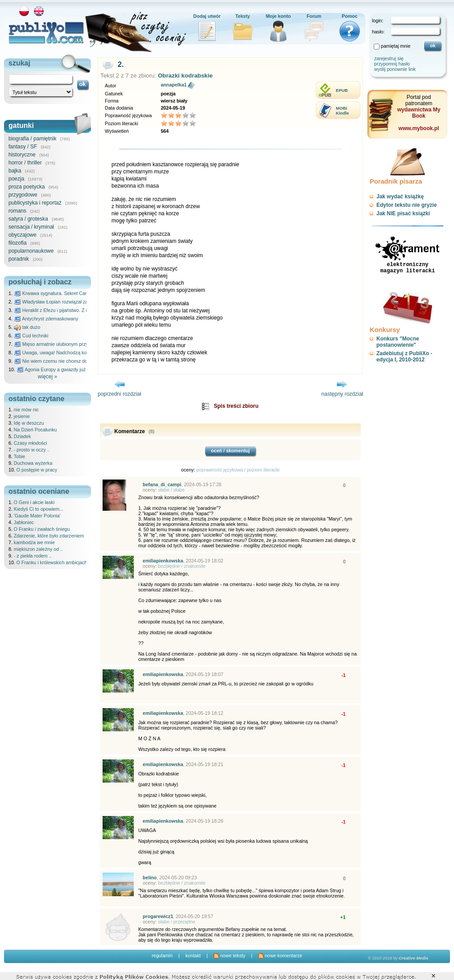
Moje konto (278, 16)
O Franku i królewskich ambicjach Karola (59, 562)
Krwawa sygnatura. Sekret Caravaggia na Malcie (69, 293)
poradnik (19, 259)
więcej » (47, 377)
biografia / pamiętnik (32, 139)
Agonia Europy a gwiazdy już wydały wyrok (66, 369)
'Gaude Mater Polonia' (37, 516)
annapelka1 (173, 85)
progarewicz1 (158, 916)
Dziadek (23, 436)
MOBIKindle (342, 111)
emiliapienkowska (163, 561)
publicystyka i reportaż (35, 203)
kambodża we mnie (34, 542)
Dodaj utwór (207, 16)
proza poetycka (27, 187)
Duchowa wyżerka (33, 463)
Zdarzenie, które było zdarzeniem (49, 536)
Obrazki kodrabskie (185, 76)
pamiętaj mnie (396, 46)
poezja (16, 179)
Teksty (243, 16)
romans (17, 211)
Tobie (19, 456)
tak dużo (27, 327)
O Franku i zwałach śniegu (42, 529)
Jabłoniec (24, 522)
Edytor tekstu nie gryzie (407, 205)
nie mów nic (26, 410)
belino (150, 877)
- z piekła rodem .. (33, 556)
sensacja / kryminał (31, 227)
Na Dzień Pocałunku (35, 430)
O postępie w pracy (37, 470)
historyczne (22, 155)
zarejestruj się (389, 58)
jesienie (22, 416)
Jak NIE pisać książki (403, 213)
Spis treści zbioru (236, 406)
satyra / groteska (28, 219)
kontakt (193, 955)
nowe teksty (229, 955)
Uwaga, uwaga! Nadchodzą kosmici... (58, 353)
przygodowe (23, 195)
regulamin (162, 955)
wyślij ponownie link (395, 69)
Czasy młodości (31, 443)
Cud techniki (31, 336)
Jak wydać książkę (400, 197)
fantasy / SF (23, 147)
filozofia (18, 243)
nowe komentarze (280, 955)
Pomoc (350, 16)
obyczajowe (23, 235)
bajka (15, 171)
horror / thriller (25, 163)
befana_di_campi (162, 484)
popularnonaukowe (31, 251)
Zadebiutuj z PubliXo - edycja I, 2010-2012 (404, 357)
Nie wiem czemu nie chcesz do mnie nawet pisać (70, 361)
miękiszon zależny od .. (38, 549)
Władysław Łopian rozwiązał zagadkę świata (65, 302)
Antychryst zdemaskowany (46, 319)
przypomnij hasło (392, 64)
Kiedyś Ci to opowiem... (39, 509)
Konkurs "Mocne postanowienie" (398, 342)
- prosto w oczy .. (32, 450)
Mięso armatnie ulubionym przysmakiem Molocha (70, 344)
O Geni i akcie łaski (34, 502)
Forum (314, 16)
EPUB (342, 90)
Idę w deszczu (29, 423)
